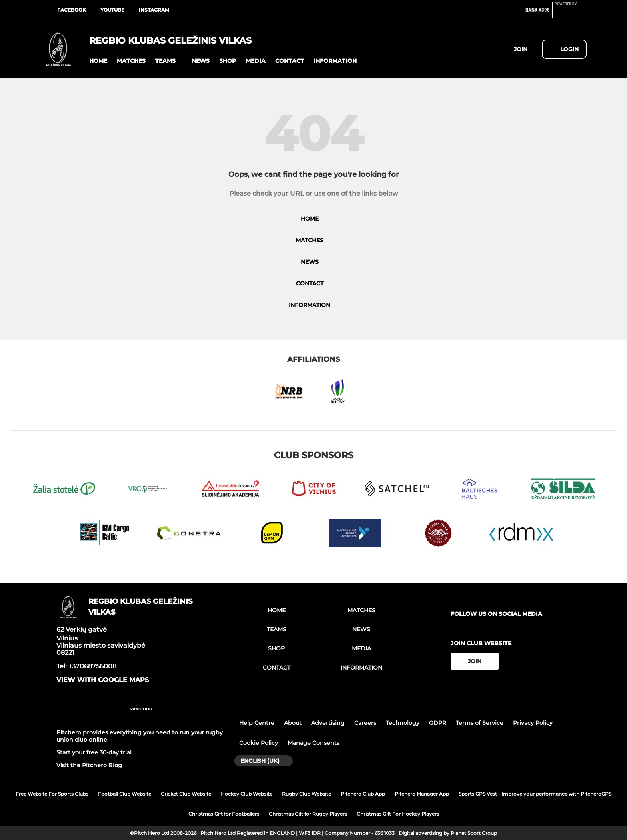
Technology (403, 723)
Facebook (72, 10)
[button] (98, 61)
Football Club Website (125, 794)
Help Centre (257, 723)
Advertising (328, 723)
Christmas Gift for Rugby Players (308, 814)
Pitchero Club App (363, 794)
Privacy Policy (533, 723)
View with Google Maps (103, 680)
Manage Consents (313, 743)
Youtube (112, 10)
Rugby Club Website (307, 794)
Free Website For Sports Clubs (52, 794)
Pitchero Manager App (422, 794)
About (293, 723)
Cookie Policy (259, 743)
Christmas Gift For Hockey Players (398, 814)
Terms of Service (480, 723)
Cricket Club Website (186, 794)
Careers (365, 723)
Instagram (154, 10)
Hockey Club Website (247, 794)
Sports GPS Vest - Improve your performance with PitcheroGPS (535, 794)
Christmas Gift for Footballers (224, 814)
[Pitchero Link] (571, 13)
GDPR (438, 723)
